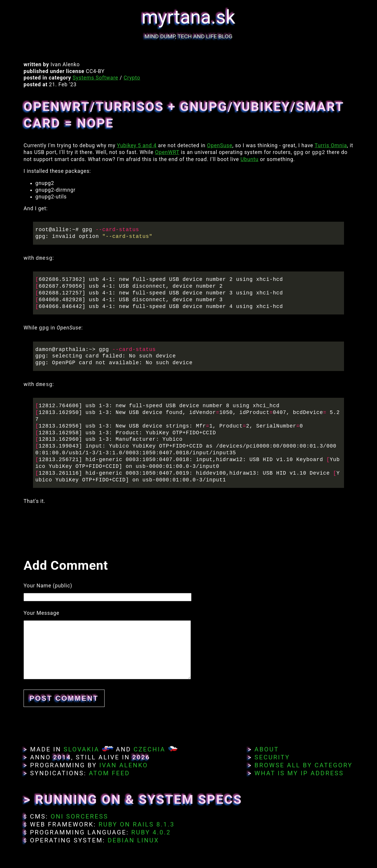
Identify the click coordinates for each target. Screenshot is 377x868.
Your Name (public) (48, 586)
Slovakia (81, 749)
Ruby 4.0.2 (151, 832)
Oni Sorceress (80, 816)
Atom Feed (110, 773)
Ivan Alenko (124, 765)
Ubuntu (250, 159)
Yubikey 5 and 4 (137, 145)
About (267, 749)
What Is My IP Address (299, 773)
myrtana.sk (188, 17)
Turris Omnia (331, 145)
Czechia (149, 749)
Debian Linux (133, 840)
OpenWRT (167, 153)
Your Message (41, 613)
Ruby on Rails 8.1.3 (137, 824)
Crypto (132, 78)
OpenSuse (220, 145)
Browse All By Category (304, 765)
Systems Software (96, 78)
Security (272, 757)
